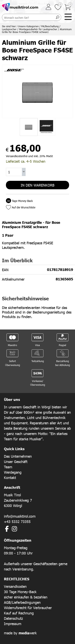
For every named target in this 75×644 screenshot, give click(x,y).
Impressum (13, 624)
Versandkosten (15, 586)
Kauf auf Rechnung (19, 613)
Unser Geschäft (16, 462)
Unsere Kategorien (28, 26)
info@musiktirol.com (20, 516)
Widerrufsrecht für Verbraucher (28, 608)
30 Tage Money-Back (20, 592)
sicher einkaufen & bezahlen (26, 597)
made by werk (20, 633)
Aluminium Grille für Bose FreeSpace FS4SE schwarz (37, 31)
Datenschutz (13, 618)
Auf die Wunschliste (24, 207)
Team (8, 467)
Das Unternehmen (18, 456)
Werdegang (13, 472)
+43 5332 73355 (17, 521)
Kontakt (10, 477)
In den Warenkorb (38, 185)
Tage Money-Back (19, 201)
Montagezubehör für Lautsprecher (38, 29)
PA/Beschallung (50, 26)
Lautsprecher (9, 29)
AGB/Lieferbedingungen (22, 602)
